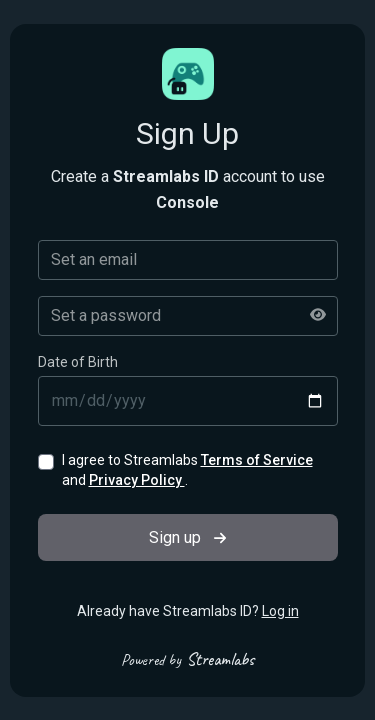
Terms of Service (257, 460)
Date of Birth (78, 362)
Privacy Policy (137, 480)
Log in (280, 611)
